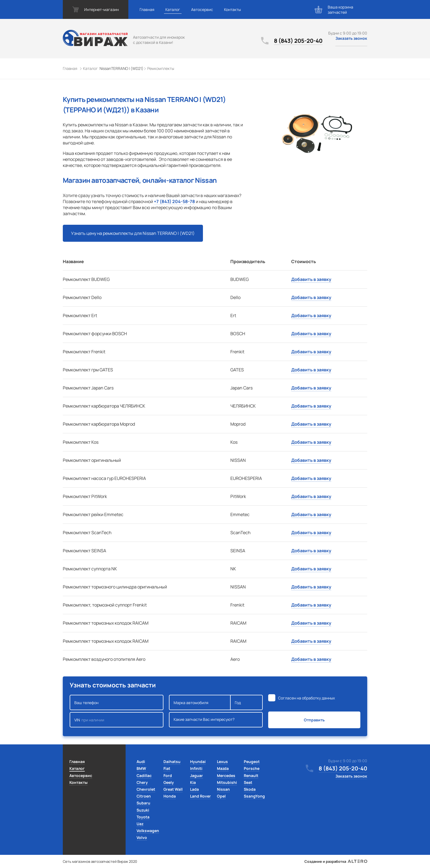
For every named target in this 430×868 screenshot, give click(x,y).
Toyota (143, 817)
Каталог (173, 9)
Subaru (143, 803)
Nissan (223, 789)
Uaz (140, 824)
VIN (117, 720)
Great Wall (173, 789)
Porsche (252, 768)
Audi (141, 762)
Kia (193, 782)
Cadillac (144, 775)
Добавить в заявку (311, 279)
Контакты (232, 9)
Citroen (144, 796)
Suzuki (143, 810)
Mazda (223, 768)
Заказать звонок (351, 38)
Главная (147, 9)
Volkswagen (148, 831)
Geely (169, 782)
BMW (141, 768)
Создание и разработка (336, 861)
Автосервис (202, 9)
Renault (251, 775)
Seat (248, 782)
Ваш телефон (117, 702)
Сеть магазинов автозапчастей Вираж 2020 (100, 861)
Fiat (167, 768)
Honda (170, 796)
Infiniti (196, 768)
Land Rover (200, 796)
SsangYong (254, 796)
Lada (194, 789)
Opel (221, 796)
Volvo (142, 837)
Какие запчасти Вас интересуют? (216, 720)
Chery (142, 782)
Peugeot (252, 762)
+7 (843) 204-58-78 (174, 201)
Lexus (222, 762)
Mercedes (226, 775)
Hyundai (198, 762)
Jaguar (196, 775)
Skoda (250, 789)
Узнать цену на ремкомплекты (133, 233)
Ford (168, 775)
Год (247, 702)
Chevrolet (146, 789)
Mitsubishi (227, 782)
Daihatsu (172, 762)
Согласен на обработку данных (306, 698)
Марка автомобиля (200, 702)
